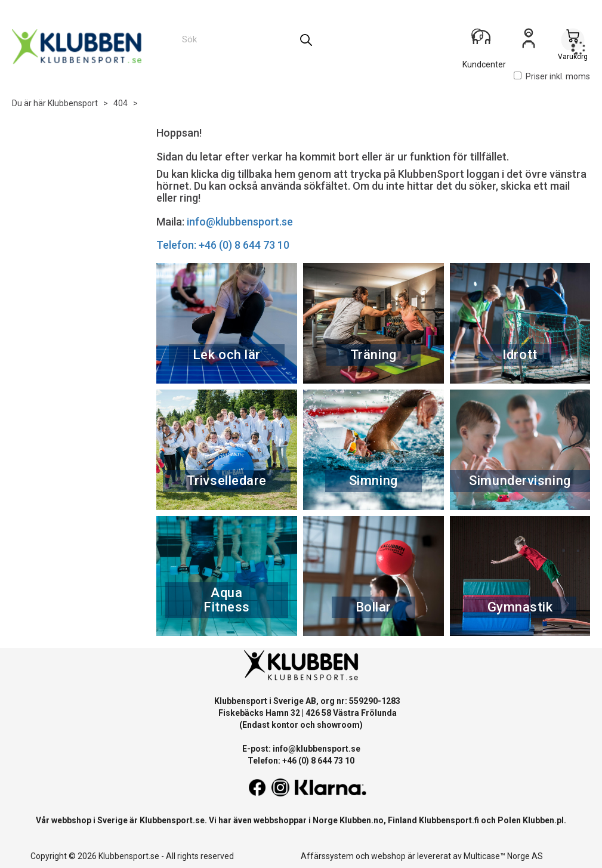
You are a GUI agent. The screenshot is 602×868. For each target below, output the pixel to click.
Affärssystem (327, 856)
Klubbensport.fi (449, 820)
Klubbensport (73, 103)
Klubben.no (362, 820)
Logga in (529, 42)
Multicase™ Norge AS (503, 856)
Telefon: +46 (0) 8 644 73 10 (223, 245)
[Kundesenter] (484, 41)
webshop (388, 856)
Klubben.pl (543, 820)
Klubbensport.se (172, 820)
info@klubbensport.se (240, 222)
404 (121, 103)
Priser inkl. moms (552, 76)
